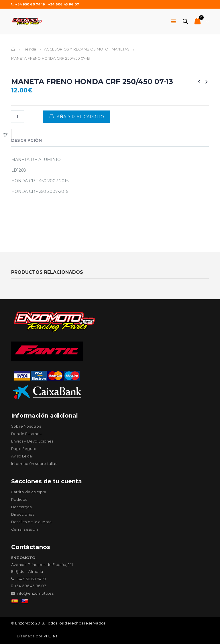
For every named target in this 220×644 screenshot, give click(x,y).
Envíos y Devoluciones (32, 441)
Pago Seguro (24, 449)
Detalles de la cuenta (31, 522)
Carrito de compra (29, 492)
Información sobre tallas (34, 464)
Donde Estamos (26, 434)
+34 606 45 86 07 (64, 4)
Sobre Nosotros (26, 426)
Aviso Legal (22, 456)
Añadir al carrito (80, 117)
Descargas (21, 507)
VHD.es (50, 636)
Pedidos (19, 500)
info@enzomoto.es (35, 593)
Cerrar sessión (24, 529)
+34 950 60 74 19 (28, 4)
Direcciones (23, 514)
